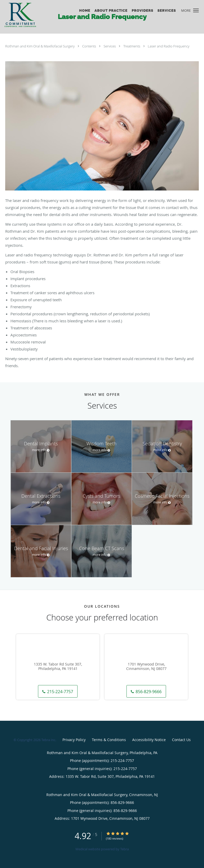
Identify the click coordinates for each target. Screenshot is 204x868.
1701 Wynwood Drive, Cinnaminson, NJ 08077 (146, 667)
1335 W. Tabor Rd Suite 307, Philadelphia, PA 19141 (58, 667)
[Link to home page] (25, 15)
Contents (90, 46)
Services (110, 46)
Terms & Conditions (109, 740)
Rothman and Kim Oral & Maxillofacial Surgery (40, 46)
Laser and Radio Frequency (169, 46)
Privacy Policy (74, 740)
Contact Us (181, 740)
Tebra (125, 849)
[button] (196, 10)
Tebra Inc (48, 740)
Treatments (132, 46)
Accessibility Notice (149, 740)
